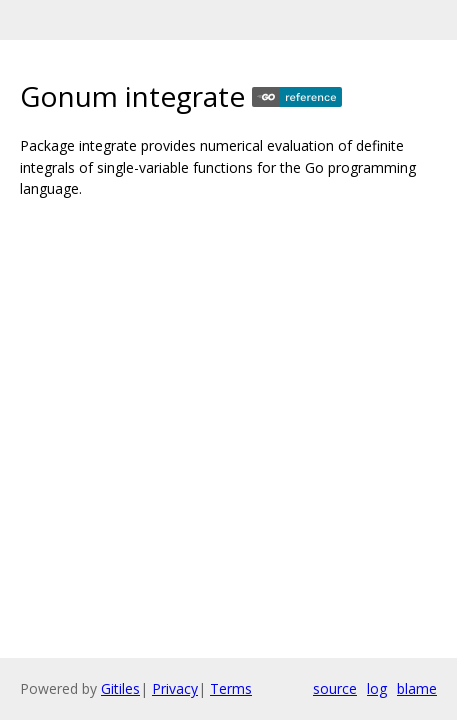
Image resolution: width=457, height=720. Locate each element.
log (377, 688)
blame (417, 688)
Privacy (175, 688)
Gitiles (120, 688)
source (335, 688)
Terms (231, 688)
